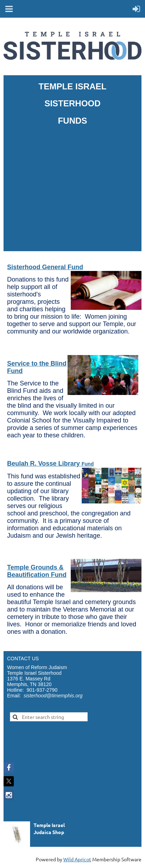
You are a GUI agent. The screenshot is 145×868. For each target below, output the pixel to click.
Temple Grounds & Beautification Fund (37, 571)
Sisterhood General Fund (45, 267)
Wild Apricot (77, 859)
